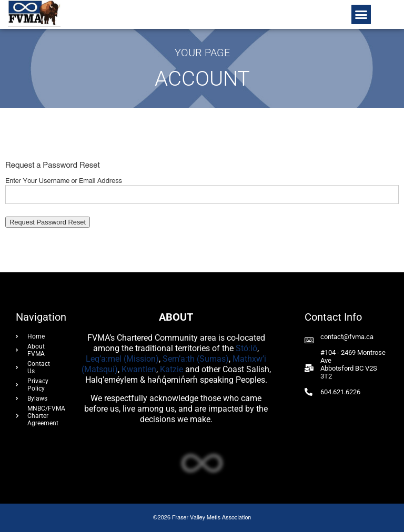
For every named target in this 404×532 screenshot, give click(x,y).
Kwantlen (139, 369)
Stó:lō (246, 348)
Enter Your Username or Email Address (64, 181)
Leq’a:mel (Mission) (122, 359)
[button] (361, 15)
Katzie (171, 369)
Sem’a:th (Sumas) (196, 359)
